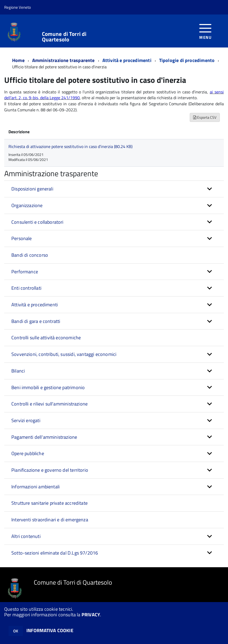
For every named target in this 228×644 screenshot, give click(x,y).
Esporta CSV (205, 117)
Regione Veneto (18, 7)
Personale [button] (22, 238)
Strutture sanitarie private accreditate (49, 503)
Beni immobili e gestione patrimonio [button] (48, 387)
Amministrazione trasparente (63, 60)
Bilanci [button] (18, 371)
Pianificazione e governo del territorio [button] (50, 470)
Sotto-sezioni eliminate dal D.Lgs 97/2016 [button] (55, 553)
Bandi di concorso (30, 255)
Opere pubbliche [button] (28, 453)
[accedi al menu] (205, 31)
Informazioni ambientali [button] (35, 487)
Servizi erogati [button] (26, 420)
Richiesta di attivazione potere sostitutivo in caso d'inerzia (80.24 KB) (70, 146)
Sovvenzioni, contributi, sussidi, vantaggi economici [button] (64, 354)
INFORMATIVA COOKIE (50, 630)
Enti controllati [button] (26, 288)
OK (16, 631)
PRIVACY (91, 615)
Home (18, 60)
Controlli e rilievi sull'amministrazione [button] (49, 404)
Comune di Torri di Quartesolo (64, 37)
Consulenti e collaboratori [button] (37, 222)
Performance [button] (25, 272)
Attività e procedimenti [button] (35, 305)
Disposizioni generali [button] (32, 189)
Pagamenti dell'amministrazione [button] (44, 437)
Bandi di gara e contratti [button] (36, 321)
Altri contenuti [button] (26, 536)
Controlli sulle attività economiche (46, 338)
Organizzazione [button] (27, 205)
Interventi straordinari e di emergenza (50, 520)
